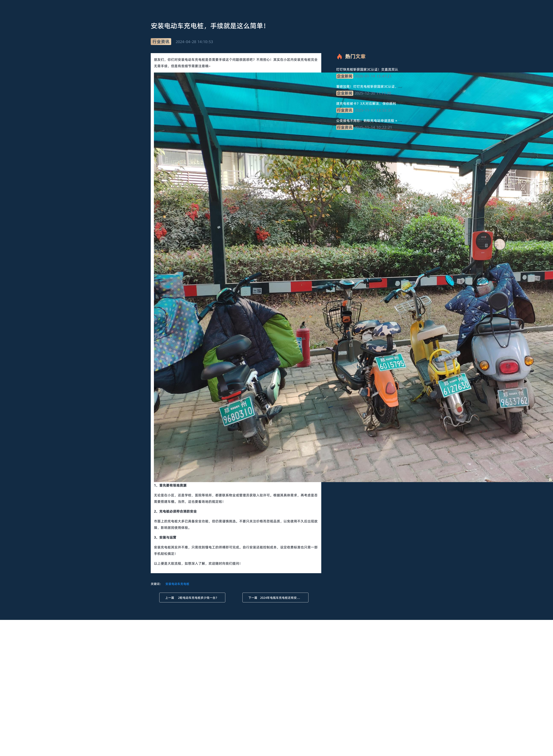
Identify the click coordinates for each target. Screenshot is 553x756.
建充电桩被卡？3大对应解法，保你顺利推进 (370, 103)
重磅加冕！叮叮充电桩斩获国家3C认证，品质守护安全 (377, 86)
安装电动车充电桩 (177, 584)
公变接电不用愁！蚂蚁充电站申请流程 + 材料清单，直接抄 (381, 121)
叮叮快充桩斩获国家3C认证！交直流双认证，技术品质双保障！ (384, 69)
